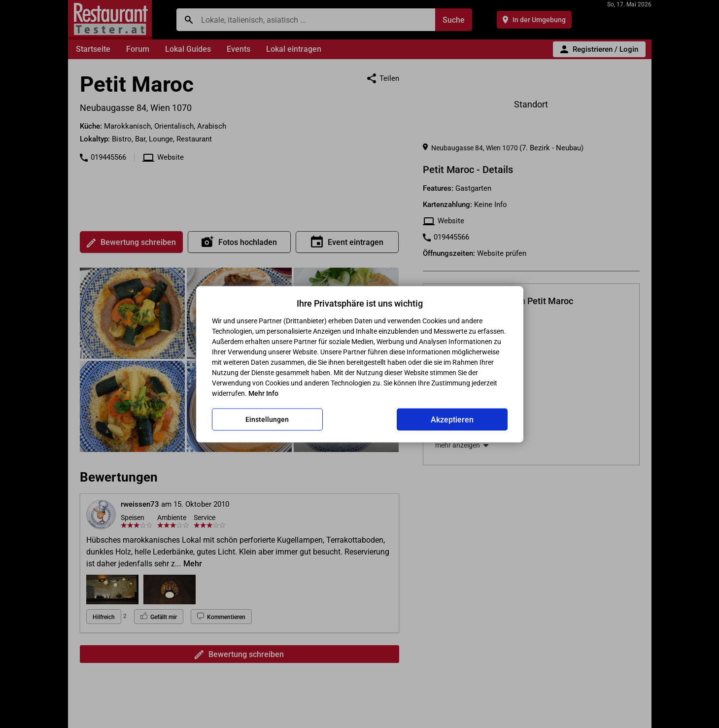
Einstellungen (267, 419)
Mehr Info (263, 393)
